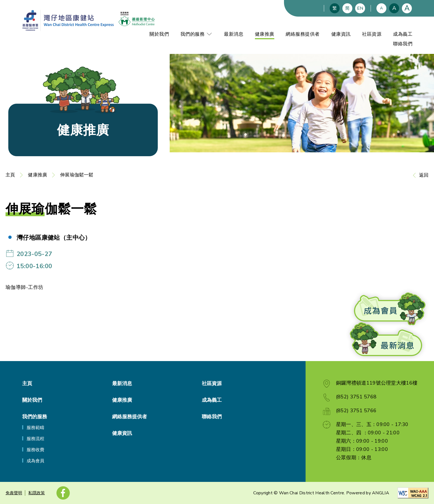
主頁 (10, 175)
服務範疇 (35, 428)
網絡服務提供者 (303, 34)
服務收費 (35, 450)
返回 (424, 175)
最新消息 (234, 34)
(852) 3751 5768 (356, 397)
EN (360, 8)
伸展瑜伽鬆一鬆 (77, 175)
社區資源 (372, 34)
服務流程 (35, 439)
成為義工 (403, 34)
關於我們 (159, 34)
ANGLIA (381, 493)
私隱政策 (37, 493)
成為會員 (35, 461)
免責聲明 (14, 493)
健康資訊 (341, 34)
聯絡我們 (403, 44)
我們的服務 (197, 34)
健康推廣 (265, 34)
